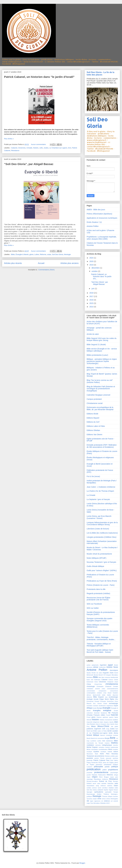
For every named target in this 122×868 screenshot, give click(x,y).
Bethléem (90, 677)
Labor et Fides (102, 731)
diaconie (115, 695)
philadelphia (108, 765)
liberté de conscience (98, 738)
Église (112, 699)
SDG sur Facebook (94, 604)
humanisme (109, 720)
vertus (104, 799)
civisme (97, 689)
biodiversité (114, 677)
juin (93, 289)
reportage (90, 779)
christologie (91, 686)
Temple (116, 792)
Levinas (115, 735)
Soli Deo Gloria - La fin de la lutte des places (100, 73)
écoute (96, 699)
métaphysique (107, 745)
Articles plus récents (13, 263)
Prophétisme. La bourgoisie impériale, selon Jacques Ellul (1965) (102, 238)
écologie (90, 699)
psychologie (114, 773)
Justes (46, 148)
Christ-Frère (98, 684)
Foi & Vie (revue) (93, 476)
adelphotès (95, 665)
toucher (116, 796)
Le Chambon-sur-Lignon (58, 148)
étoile (95, 708)
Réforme (43, 254)
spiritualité (108, 792)
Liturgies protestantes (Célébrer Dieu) (101, 537)
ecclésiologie (113, 697)
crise (105, 693)
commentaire (91, 691)
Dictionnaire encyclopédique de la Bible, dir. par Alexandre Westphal (100, 408)
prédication (94, 769)
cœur (103, 689)
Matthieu (115, 743)
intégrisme (96, 722)
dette (104, 695)
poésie (107, 767)
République (97, 779)
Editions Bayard (93, 418)
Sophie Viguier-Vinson (111, 790)
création (99, 693)
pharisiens (99, 765)
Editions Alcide (92, 414)
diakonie (89, 697)
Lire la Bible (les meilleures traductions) (102, 533)
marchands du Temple (95, 743)
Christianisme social (95, 403)
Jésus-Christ (103, 726)
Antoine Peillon (93, 226)
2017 (92, 296)
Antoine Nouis (112, 667)
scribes (89, 788)
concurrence (114, 691)
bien (100, 677)
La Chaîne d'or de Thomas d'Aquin (100, 491)
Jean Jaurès (110, 724)
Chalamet (110, 682)
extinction (90, 713)
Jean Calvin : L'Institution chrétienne (101, 487)
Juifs (41, 148)
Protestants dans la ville (96, 589)
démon (89, 695)
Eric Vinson (97, 703)
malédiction (109, 741)
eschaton (90, 706)
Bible (13, 254)
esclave (96, 706)
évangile (107, 708)
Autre (112, 673)
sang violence (101, 786)
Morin (110, 749)
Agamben (103, 665)
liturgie (107, 738)
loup (88, 741)
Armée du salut (93, 334)
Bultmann (97, 680)
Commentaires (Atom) (46, 270)
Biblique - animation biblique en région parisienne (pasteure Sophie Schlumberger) (102, 361)
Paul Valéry (114, 760)
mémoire (98, 745)
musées (115, 749)
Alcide (116, 665)
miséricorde (114, 747)
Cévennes (22, 148)
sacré (94, 783)
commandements (112, 689)
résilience (105, 779)
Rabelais (95, 775)
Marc (116, 741)
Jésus (93, 726)
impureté (89, 722)
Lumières (93, 741)
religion (95, 777)
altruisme (90, 667)
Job (112, 726)
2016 (92, 300)
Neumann (90, 754)
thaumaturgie (91, 794)
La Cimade (91, 495)
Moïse (89, 749)
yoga (88, 803)
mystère (96, 752)
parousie (109, 758)
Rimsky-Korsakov (92, 781)
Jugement (98, 729)
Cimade (29, 148)
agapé (110, 665)
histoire (36, 148)
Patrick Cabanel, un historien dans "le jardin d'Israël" (39, 77)
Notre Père (105, 754)
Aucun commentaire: (39, 144)
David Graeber (113, 693)
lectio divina (113, 733)
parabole (90, 758)
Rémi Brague (104, 777)
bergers (109, 675)
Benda (96, 675)
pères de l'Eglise (108, 763)
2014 (92, 307)
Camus (111, 680)
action (89, 665)
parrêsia (115, 758)
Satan (116, 786)
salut (116, 783)
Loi (117, 738)
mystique (103, 752)
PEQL (100, 763)
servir (99, 788)
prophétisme (113, 770)
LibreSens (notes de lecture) (98, 529)
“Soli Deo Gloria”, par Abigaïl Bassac (29, 164)
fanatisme (104, 713)
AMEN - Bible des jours (96, 210)
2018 (92, 293)
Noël (96, 754)
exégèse (107, 710)
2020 (92, 261)
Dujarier (101, 697)
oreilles (113, 756)
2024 (92, 258)
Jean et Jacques (101, 724)
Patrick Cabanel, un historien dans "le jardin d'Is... (101, 276)
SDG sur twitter (93, 608)
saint (99, 783)
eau (106, 697)
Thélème (106, 794)
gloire (31, 254)
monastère (94, 749)
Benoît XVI (102, 675)
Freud (89, 717)
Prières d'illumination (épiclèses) (99, 214)
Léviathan (109, 735)
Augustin (106, 673)
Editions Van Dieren (94, 435)
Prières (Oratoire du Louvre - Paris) (101, 585)
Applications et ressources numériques (102, 218)
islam (102, 722)
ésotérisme (102, 706)
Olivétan (107, 756)
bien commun (106, 677)
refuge (116, 775)
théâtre (99, 794)
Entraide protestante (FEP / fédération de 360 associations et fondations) (102, 446)
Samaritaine (90, 786)
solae (49, 254)
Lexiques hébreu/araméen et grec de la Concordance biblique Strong (102, 524)
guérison (105, 717)
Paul (108, 760)
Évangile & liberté (22, 254)
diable (109, 695)
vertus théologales (112, 799)
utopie (95, 799)
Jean (116, 722)
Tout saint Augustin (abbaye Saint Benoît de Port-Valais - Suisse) (100, 651)
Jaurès (111, 722)
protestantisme (101, 772)
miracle (108, 747)
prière (105, 770)
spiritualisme (99, 792)
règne (89, 777)
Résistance (15, 150)
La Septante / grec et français (98, 499)
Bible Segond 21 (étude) (96, 345)
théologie (67, 254)
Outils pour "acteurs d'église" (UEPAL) (102, 570)
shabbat (111, 788)
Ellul (117, 699)
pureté (89, 775)
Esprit (116, 706)
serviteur (105, 788)
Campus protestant (94, 399)
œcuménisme (99, 756)
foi (109, 713)
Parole (102, 758)
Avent (116, 673)
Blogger (82, 863)
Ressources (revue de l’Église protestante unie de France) (98, 599)
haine (116, 717)
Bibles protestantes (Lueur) (97, 355)
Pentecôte (95, 763)
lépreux (103, 735)
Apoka (89, 673)
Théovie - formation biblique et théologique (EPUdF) (99, 645)
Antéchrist (102, 667)
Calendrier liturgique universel (98, 395)
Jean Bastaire (91, 724)
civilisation (90, 689)
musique (89, 752)
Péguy (89, 763)
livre (70, 148)
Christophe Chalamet (104, 686)
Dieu (95, 697)
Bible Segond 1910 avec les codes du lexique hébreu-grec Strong (102, 339)
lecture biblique (93, 735)
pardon (97, 758)
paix (117, 756)
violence (107, 801)
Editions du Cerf (93, 422)
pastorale (90, 760)
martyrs (107, 743)
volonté (116, 801)
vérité (99, 799)
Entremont (110, 701)
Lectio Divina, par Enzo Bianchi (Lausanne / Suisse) (99, 517)
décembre (96, 268)
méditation (90, 745)
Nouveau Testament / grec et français (101, 562)
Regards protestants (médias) (98, 593)
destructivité (97, 695)
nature (116, 752)
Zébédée (103, 803)
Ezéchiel (97, 713)
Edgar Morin (104, 699)
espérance (110, 706)
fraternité (114, 715)
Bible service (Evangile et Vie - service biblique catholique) (102, 350)
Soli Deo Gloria (58, 254)
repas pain (114, 777)
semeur (94, 788)
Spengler (90, 792)
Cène (96, 682)
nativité (110, 752)
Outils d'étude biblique (95, 566)
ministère (101, 747)
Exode (116, 711)
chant (116, 682)
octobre (95, 271)
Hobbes (102, 720)
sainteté (104, 783)
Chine (89, 684)
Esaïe (105, 703)
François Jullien (99, 715)
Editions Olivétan (93, 430)
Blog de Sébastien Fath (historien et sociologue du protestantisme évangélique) (101, 389)
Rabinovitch (102, 775)
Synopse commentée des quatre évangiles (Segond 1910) (100, 620)
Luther (37, 254)
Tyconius (89, 799)
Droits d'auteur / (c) (94, 222)
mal (103, 741)
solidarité (100, 790)
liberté (89, 738)
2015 (92, 303)
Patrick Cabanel (99, 760)
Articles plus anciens (70, 263)
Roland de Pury (105, 781)
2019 (92, 265)
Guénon (99, 717)
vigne (92, 801)
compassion (103, 691)
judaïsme (90, 729)
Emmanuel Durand (93, 701)
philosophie (98, 767)
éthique (90, 708)
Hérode (89, 720)
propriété (89, 773)
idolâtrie (115, 720)
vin (102, 801)
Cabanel (14, 148)
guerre (111, 717)
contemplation (91, 693)
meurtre (115, 745)
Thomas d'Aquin (107, 796)
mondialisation (103, 749)
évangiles (97, 710)
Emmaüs (103, 701)
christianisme (112, 684)
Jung (108, 729)
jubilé (116, 726)
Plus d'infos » (9, 139)
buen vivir (90, 680)
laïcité (109, 731)
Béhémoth (90, 675)
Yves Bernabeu (95, 803)
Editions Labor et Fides (96, 426)
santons (110, 786)
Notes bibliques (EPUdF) (96, 558)
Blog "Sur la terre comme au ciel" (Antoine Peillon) (100, 381)
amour (96, 667)
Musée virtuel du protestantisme (99, 554)
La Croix (94, 731)
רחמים (108, 803)
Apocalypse (114, 670)
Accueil (41, 263)
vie (88, 801)
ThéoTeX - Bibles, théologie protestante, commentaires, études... (101, 638)
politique (115, 767)
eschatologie (113, 703)
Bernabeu (115, 675)
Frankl (108, 715)
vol (112, 801)
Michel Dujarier (92, 747)
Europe (99, 708)
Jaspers (106, 722)
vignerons (97, 801)
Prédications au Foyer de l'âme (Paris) (102, 581)
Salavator (110, 783)
